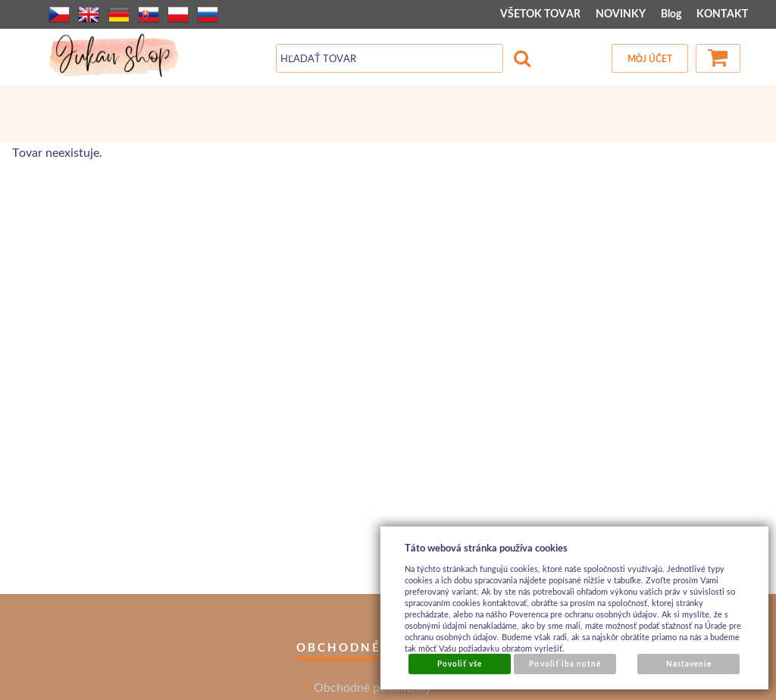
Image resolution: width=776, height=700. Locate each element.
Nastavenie (689, 664)
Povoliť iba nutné (565, 664)
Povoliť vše (460, 664)
